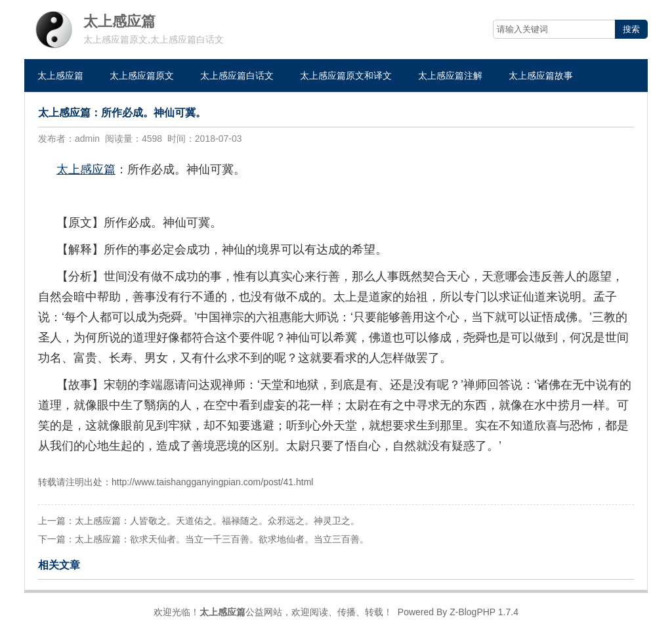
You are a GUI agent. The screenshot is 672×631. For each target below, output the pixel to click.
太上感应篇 (60, 76)
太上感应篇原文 (142, 76)
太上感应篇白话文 (237, 76)
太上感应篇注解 (450, 76)
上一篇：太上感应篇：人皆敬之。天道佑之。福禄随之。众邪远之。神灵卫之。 (199, 521)
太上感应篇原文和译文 (346, 76)
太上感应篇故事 (541, 76)
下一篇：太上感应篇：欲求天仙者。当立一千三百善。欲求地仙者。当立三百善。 (203, 539)
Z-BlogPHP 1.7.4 (484, 612)
